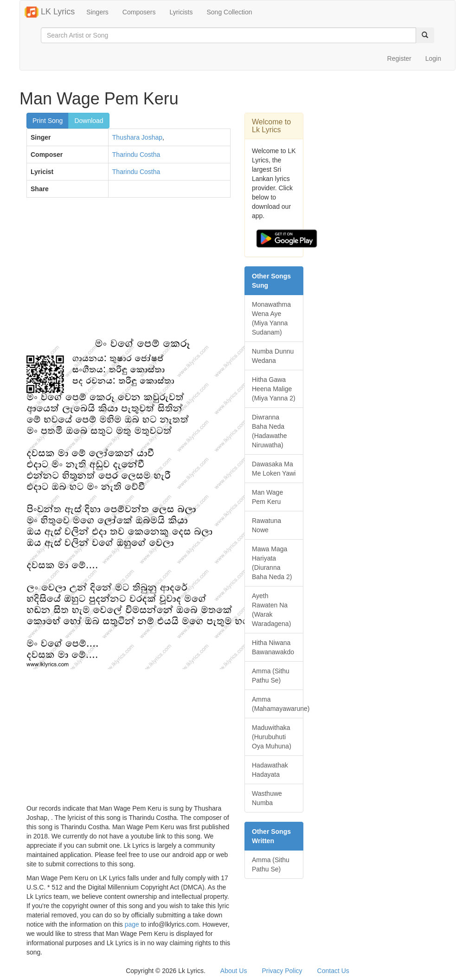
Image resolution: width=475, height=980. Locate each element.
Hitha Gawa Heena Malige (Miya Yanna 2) (274, 389)
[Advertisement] (128, 272)
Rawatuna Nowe (266, 525)
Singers (97, 12)
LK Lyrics (50, 12)
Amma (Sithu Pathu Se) (271, 676)
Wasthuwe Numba (267, 798)
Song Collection (229, 12)
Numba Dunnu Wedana (273, 356)
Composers (139, 12)
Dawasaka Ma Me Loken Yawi (274, 469)
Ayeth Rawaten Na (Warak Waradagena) (271, 610)
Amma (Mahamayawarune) (278, 704)
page (132, 924)
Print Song (48, 121)
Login (433, 58)
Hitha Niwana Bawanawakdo (273, 647)
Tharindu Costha (136, 155)
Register (399, 58)
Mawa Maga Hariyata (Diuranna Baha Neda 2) (272, 563)
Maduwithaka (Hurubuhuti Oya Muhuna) (272, 737)
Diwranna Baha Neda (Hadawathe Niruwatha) (270, 431)
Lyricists (181, 12)
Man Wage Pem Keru (267, 497)
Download (89, 121)
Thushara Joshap (137, 137)
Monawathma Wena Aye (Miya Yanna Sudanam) (271, 318)
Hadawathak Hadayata (270, 770)
